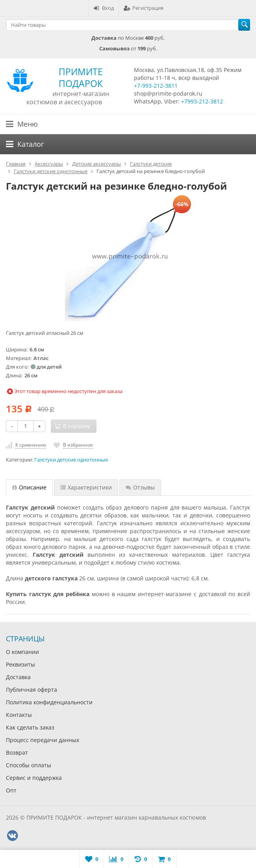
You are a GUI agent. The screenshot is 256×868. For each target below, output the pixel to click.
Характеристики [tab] (86, 487)
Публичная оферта (32, 690)
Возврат (17, 753)
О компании (22, 652)
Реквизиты (20, 664)
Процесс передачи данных (43, 740)
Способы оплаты (29, 765)
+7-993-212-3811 (156, 86)
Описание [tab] (29, 487)
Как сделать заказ (30, 727)
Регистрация (144, 8)
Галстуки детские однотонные (71, 460)
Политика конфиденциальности (49, 702)
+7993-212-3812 (202, 101)
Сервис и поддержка (34, 778)
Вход (104, 8)
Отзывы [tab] (140, 487)
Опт (11, 790)
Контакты (19, 715)
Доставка (18, 677)
